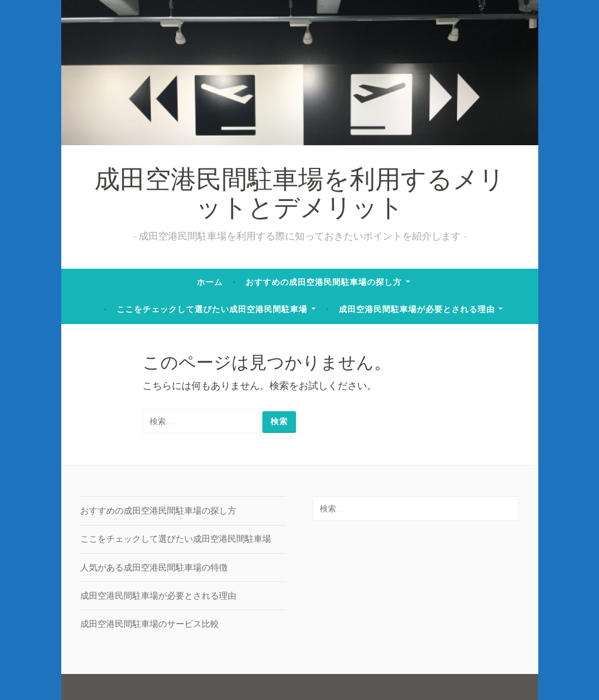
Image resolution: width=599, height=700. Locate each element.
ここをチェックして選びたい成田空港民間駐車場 (212, 309)
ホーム (210, 282)
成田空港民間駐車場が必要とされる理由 (417, 309)
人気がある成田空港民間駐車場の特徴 (154, 567)
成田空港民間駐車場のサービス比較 (150, 624)
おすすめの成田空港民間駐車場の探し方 (324, 282)
